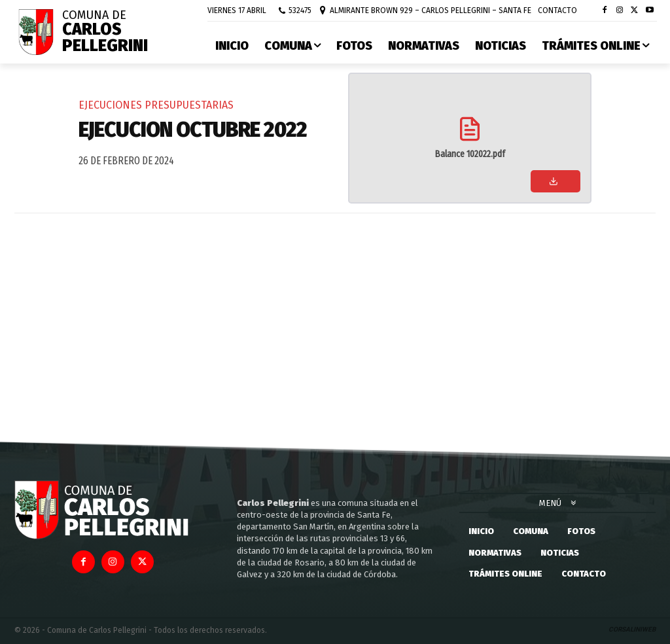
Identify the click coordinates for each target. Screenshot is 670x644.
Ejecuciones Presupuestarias (156, 105)
